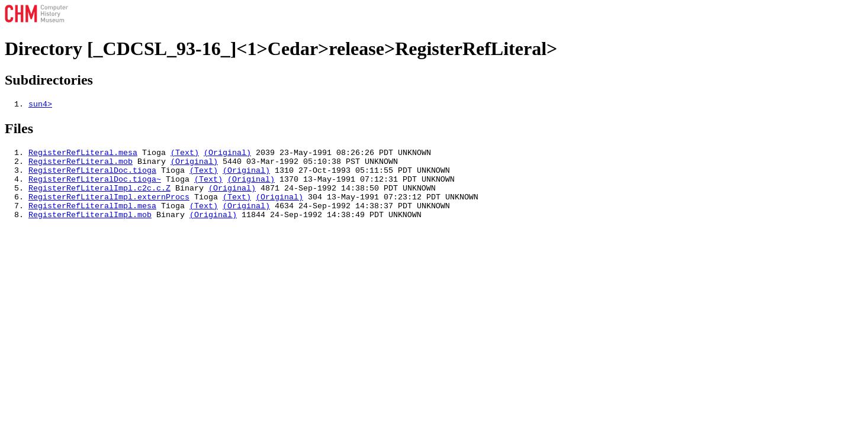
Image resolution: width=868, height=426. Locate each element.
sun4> (40, 105)
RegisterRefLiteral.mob (81, 166)
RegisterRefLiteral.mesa (83, 156)
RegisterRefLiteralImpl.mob (90, 230)
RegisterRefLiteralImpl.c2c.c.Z (99, 198)
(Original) (227, 156)
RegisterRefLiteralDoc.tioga (92, 177)
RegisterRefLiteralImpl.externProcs (109, 209)
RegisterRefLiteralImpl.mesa (92, 220)
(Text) (185, 156)
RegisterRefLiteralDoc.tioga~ (95, 188)
